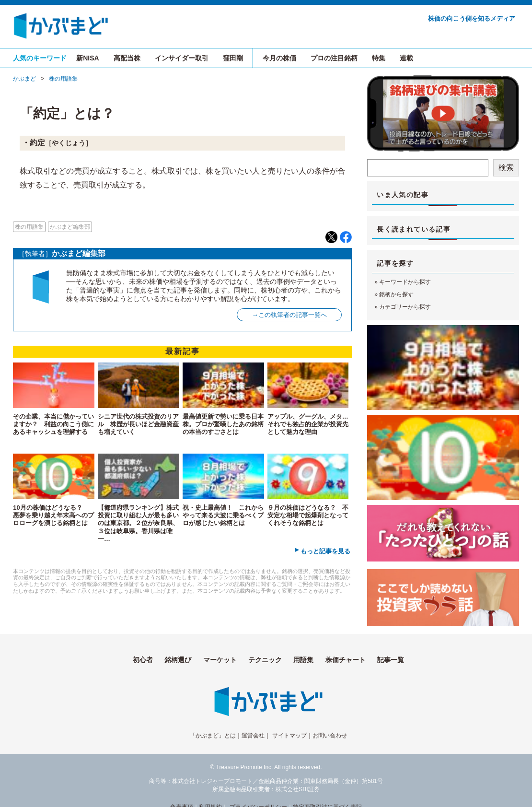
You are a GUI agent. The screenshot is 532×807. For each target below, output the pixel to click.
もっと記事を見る (325, 551)
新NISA (87, 58)
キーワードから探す (405, 282)
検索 (506, 168)
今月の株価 (279, 58)
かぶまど (24, 79)
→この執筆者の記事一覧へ (289, 315)
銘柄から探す (396, 294)
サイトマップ (289, 736)
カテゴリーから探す (405, 307)
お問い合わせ (330, 736)
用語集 (303, 660)
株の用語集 (63, 79)
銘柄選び (178, 660)
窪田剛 (233, 58)
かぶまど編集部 (70, 227)
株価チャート (346, 660)
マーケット (220, 660)
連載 (406, 58)
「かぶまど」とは (213, 736)
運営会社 (253, 736)
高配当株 (127, 58)
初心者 (143, 660)
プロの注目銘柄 (334, 58)
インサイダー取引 (182, 58)
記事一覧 (391, 660)
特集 (379, 58)
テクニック (265, 660)
